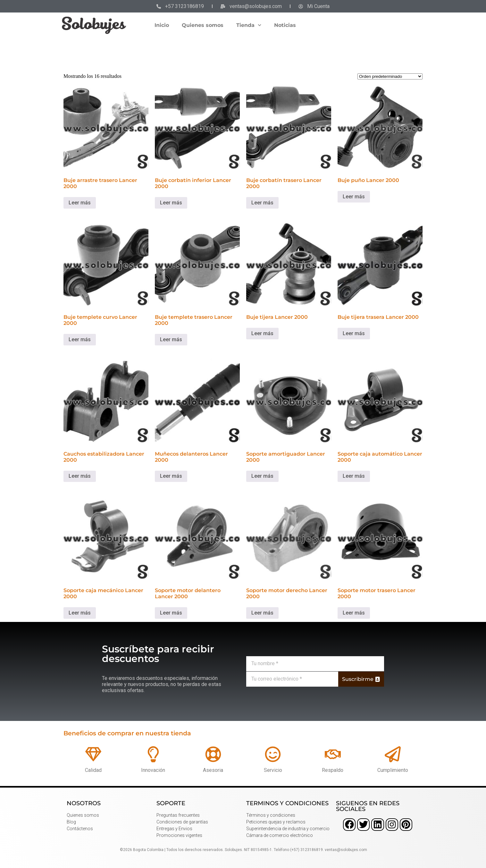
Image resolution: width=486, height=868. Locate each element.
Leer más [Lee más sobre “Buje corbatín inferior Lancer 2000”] (171, 203)
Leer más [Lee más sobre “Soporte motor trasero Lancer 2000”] (354, 613)
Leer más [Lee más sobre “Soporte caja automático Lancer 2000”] (354, 476)
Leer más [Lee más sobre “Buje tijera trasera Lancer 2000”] (354, 333)
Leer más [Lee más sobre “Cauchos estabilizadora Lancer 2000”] (80, 476)
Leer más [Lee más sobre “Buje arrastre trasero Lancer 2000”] (80, 203)
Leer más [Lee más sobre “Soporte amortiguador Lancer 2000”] (262, 476)
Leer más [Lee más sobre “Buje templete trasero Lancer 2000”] (171, 339)
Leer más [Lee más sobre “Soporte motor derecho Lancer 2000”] (262, 613)
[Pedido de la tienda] (390, 76)
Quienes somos (203, 25)
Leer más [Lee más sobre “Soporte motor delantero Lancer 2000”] (171, 613)
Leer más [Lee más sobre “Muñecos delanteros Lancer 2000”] (171, 476)
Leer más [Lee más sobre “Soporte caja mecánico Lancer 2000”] (80, 613)
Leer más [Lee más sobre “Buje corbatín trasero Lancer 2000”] (262, 203)
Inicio (162, 25)
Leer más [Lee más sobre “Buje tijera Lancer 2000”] (262, 333)
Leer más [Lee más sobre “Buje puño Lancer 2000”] (354, 197)
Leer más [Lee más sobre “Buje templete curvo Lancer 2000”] (80, 339)
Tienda (249, 25)
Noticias (285, 25)
